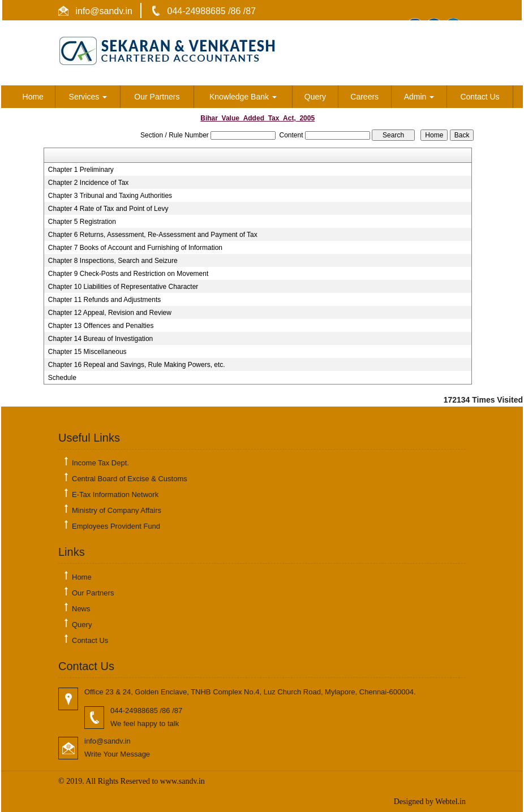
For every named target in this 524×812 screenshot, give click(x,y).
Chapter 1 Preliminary (81, 170)
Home (33, 97)
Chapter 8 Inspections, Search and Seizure (113, 261)
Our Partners (157, 97)
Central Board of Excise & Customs (130, 479)
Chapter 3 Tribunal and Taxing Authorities (110, 196)
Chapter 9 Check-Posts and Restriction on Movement (128, 274)
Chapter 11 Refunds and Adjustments (104, 300)
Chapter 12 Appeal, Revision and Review (110, 313)
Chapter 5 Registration (82, 222)
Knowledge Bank (243, 97)
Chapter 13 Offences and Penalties (101, 326)
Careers (364, 97)
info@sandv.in (103, 11)
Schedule (62, 378)
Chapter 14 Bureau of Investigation (100, 339)
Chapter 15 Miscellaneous (87, 352)
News (81, 609)
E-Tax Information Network (115, 494)
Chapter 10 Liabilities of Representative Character (123, 287)
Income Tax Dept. (100, 463)
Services (88, 97)
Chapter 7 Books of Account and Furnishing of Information (135, 248)
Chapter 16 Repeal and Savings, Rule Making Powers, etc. (137, 365)
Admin (419, 97)
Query (315, 97)
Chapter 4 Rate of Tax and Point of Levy (108, 209)
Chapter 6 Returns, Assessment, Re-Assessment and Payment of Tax (153, 235)
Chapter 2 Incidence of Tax (89, 183)
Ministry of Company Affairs (117, 510)
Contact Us (480, 97)
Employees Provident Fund (116, 526)
